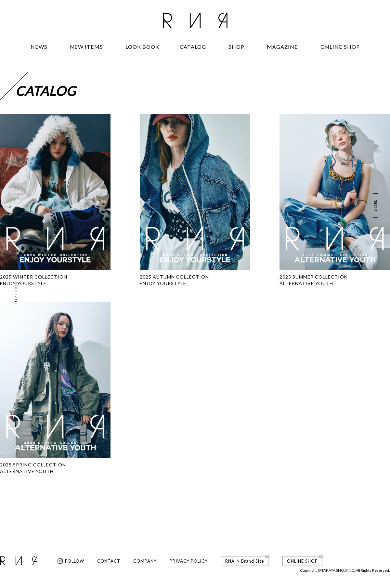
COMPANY (145, 561)
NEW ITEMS (86, 47)
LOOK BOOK (142, 47)
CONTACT (109, 561)
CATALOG (193, 47)
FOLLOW (75, 561)
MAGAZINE (282, 47)
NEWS (39, 47)
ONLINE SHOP (340, 47)
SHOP (236, 47)
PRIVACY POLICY (189, 561)
